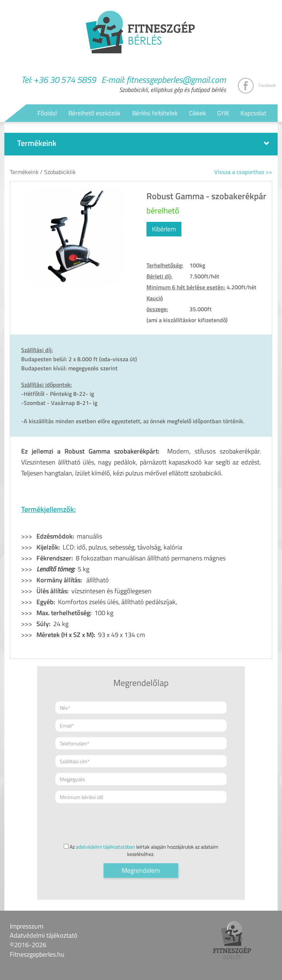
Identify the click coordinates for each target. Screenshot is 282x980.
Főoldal (47, 113)
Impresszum (27, 926)
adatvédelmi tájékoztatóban (105, 847)
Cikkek (197, 113)
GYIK (223, 113)
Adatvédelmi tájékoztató (44, 935)
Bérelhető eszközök (94, 113)
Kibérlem (164, 229)
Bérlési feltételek (155, 113)
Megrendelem (141, 870)
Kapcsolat (253, 113)
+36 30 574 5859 (65, 80)
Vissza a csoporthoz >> (243, 172)
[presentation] (111, 823)
